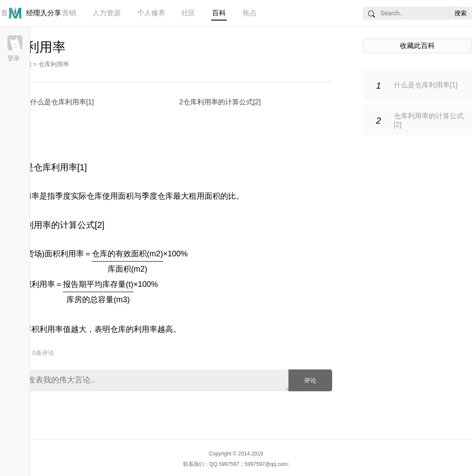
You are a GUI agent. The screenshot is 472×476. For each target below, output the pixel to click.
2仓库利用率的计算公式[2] (220, 102)
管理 (38, 13)
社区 (188, 13)
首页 (8, 13)
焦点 (250, 13)
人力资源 (107, 13)
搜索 (461, 13)
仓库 (118, 329)
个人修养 (151, 13)
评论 (310, 380)
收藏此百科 (417, 46)
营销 (69, 13)
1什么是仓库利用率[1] (60, 102)
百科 (219, 13)
